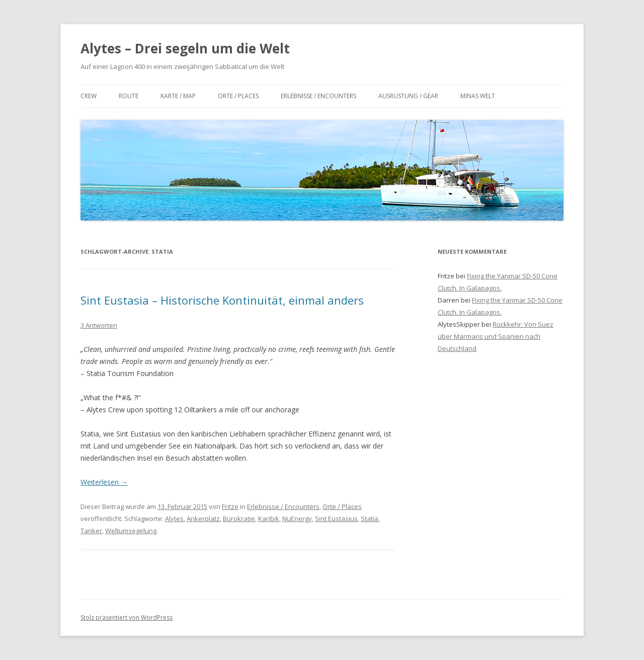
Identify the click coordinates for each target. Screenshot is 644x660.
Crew (89, 96)
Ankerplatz (203, 519)
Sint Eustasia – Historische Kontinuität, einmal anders (222, 300)
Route (129, 96)
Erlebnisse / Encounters (318, 96)
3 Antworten (99, 325)
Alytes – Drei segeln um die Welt (185, 48)
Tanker (91, 531)
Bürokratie (239, 519)
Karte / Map (178, 96)
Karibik (269, 519)
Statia (370, 519)
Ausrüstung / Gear (408, 96)
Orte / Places (238, 96)
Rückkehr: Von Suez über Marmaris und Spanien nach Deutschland (496, 336)
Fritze (230, 506)
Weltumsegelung (131, 531)
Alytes (174, 519)
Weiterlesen (104, 482)
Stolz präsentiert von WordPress (127, 617)
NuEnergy (297, 519)
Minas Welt (478, 96)
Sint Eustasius (336, 519)
